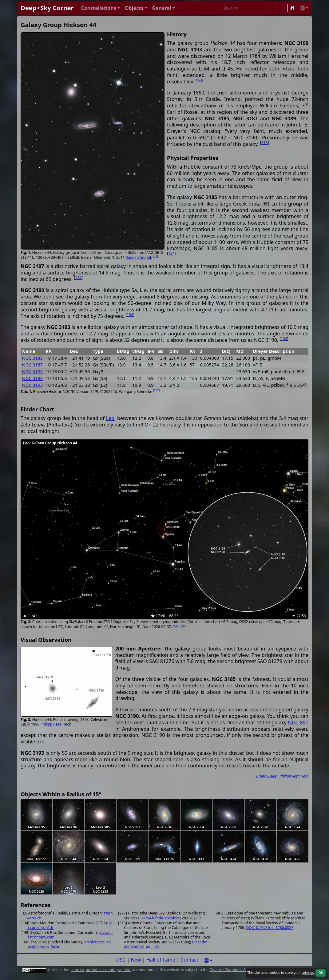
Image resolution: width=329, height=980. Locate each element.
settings (308, 973)
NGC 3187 (32, 365)
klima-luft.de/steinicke (161, 918)
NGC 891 (298, 722)
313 (265, 143)
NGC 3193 (32, 385)
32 (155, 256)
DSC (121, 960)
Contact (189, 960)
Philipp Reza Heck (55, 724)
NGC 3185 (32, 358)
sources (77, 970)
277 (156, 390)
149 (176, 626)
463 (199, 80)
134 (171, 253)
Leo (110, 418)
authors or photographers (109, 970)
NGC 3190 (32, 378)
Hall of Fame (161, 960)
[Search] (292, 8)
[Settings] (208, 960)
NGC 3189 (32, 372)
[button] (100, 8)
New (136, 960)
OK (321, 973)
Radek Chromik (139, 257)
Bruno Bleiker (267, 776)
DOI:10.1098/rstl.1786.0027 (270, 928)
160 (182, 626)
